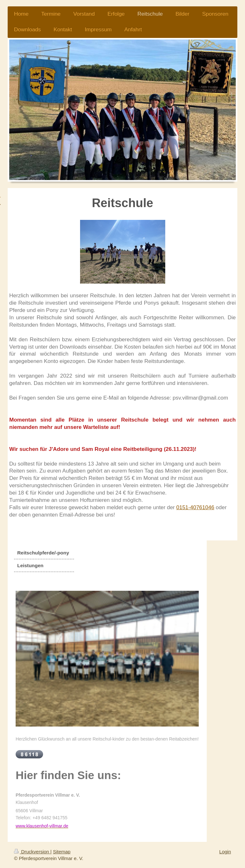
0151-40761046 (195, 507)
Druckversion (32, 852)
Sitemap (62, 852)
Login (225, 852)
